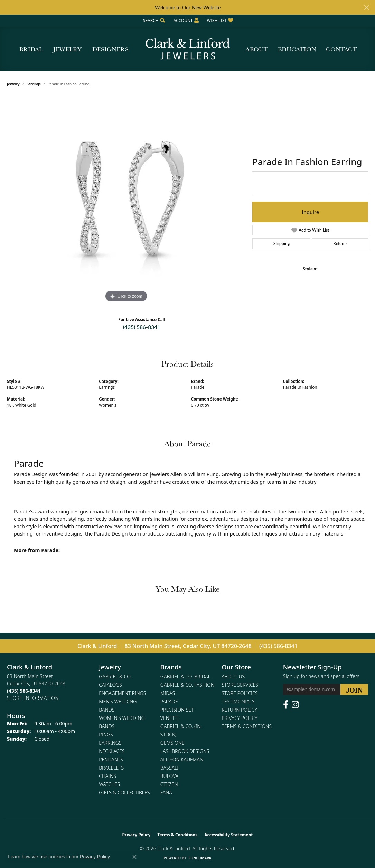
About (257, 49)
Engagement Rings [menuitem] (122, 693)
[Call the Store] (24, 691)
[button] (153, 21)
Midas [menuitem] (168, 693)
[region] (126, 201)
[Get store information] (33, 698)
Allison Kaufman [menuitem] (182, 759)
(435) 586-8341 (142, 327)
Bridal (31, 49)
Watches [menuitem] (109, 784)
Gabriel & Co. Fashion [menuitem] (187, 685)
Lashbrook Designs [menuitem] (185, 751)
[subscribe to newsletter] (354, 689)
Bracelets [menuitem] (111, 768)
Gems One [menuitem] (172, 743)
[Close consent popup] (134, 857)
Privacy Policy (239, 718)
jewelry (13, 84)
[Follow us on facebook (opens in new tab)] (286, 705)
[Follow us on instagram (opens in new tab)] (295, 705)
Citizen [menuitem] (169, 784)
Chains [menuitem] (107, 776)
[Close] (367, 7)
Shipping (282, 244)
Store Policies (240, 693)
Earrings (34, 84)
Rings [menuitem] (106, 735)
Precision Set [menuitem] (177, 710)
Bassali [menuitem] (170, 768)
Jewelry (67, 49)
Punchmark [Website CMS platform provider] (200, 858)
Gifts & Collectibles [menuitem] (124, 793)
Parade (198, 387)
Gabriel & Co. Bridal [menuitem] (185, 677)
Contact (341, 49)
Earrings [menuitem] (110, 743)
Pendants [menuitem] (111, 759)
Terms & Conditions (247, 726)
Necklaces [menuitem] (112, 751)
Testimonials (238, 701)
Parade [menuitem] (169, 701)
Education (297, 49)
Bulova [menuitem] (170, 776)
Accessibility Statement (228, 835)
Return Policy (239, 710)
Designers (110, 49)
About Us (233, 677)
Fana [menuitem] (166, 793)
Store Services (240, 685)
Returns (340, 244)
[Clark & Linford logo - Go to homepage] (188, 49)
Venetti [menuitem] (170, 718)
